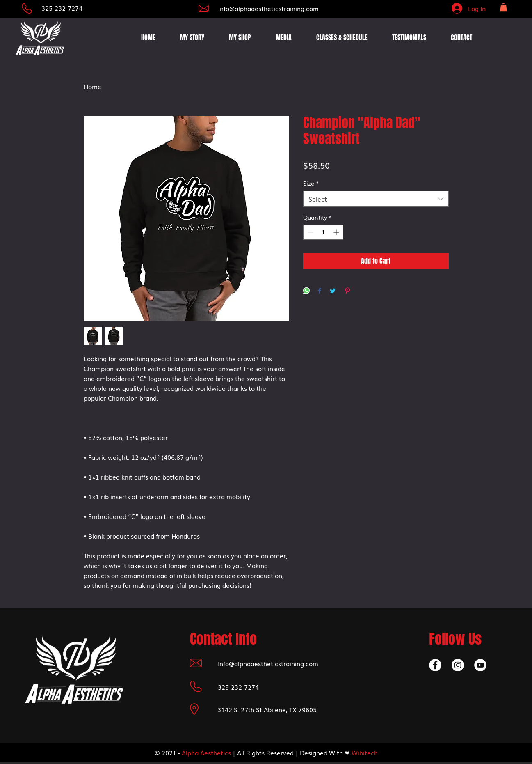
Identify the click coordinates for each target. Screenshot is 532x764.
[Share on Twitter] (333, 291)
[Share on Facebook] (320, 291)
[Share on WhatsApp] (306, 291)
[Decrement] (309, 232)
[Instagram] (458, 665)
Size (311, 183)
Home (92, 86)
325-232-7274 (62, 8)
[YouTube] (480, 665)
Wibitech (365, 753)
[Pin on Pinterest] (347, 291)
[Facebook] (435, 665)
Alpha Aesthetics (206, 753)
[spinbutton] (323, 232)
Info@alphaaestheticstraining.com (268, 8)
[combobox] (376, 199)
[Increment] (337, 232)
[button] (503, 7)
